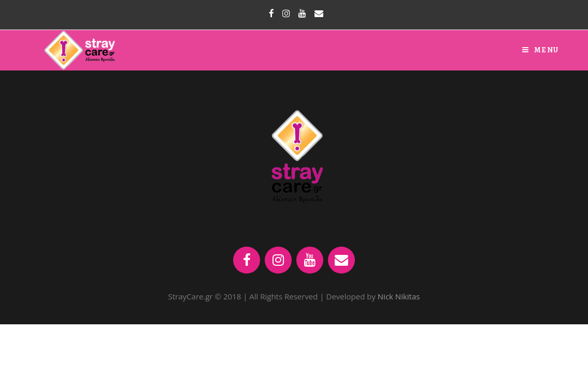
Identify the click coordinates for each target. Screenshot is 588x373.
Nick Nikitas (399, 296)
